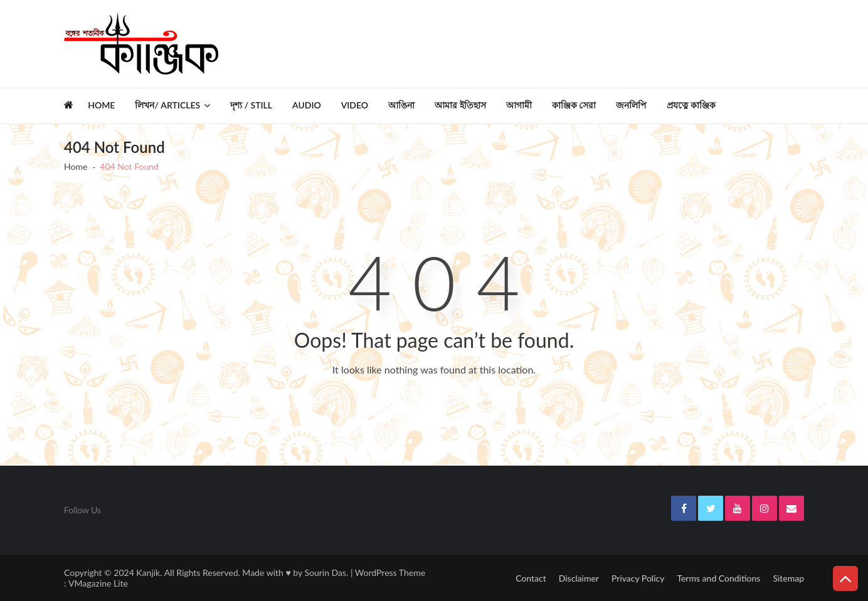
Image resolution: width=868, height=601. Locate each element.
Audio (307, 105)
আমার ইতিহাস (460, 105)
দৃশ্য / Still (251, 105)
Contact (531, 578)
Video (355, 105)
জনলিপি (631, 105)
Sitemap (788, 578)
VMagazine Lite (98, 583)
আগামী (519, 105)
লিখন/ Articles (167, 105)
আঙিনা (401, 105)
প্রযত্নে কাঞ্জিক (691, 105)
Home (101, 105)
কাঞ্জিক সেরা (574, 105)
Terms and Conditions (718, 578)
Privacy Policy (638, 578)
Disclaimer (579, 578)
